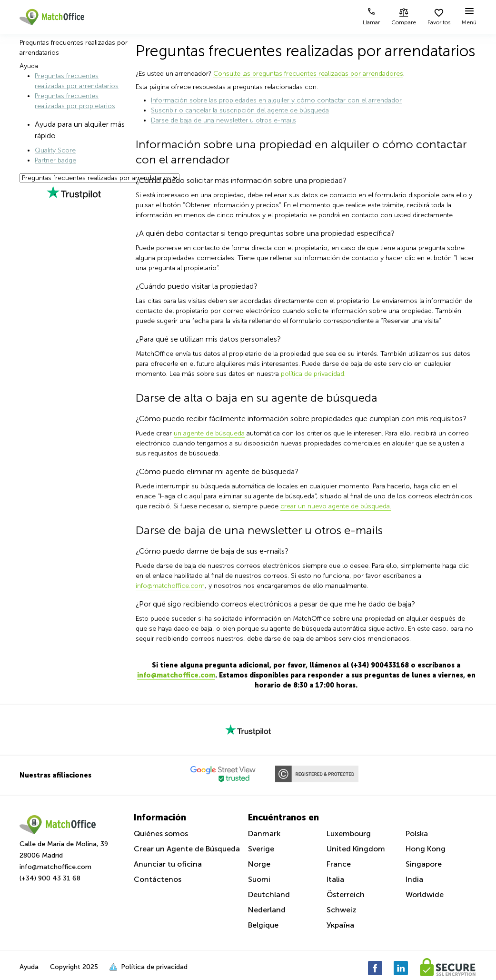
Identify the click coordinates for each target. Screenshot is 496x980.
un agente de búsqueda (209, 433)
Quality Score (55, 150)
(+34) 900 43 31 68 (50, 878)
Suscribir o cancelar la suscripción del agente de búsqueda (240, 110)
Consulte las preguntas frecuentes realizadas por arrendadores (308, 74)
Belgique (263, 925)
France (339, 864)
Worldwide (425, 894)
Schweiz (342, 910)
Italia (335, 879)
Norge (259, 864)
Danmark (264, 834)
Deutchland (269, 894)
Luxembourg (349, 834)
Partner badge (55, 160)
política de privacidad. (313, 374)
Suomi (259, 879)
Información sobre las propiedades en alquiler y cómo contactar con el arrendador (276, 100)
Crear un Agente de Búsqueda (187, 849)
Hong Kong (426, 849)
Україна (340, 925)
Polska (417, 834)
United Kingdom (356, 849)
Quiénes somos (161, 834)
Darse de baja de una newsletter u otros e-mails (223, 120)
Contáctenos (158, 879)
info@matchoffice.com (170, 586)
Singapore (424, 864)
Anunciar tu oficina (168, 864)
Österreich (346, 894)
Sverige (261, 849)
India (414, 879)
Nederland (267, 910)
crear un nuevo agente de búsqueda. (336, 506)
